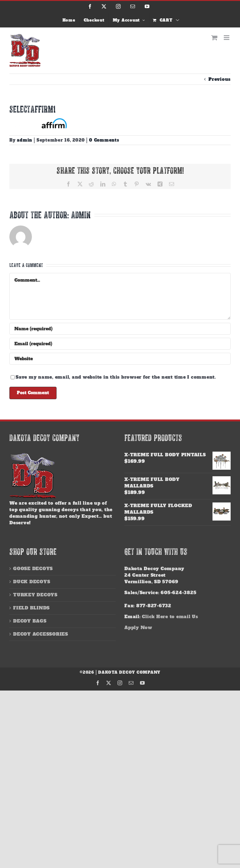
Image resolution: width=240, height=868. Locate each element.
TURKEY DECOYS (35, 595)
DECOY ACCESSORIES (41, 634)
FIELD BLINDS (31, 608)
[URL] (120, 359)
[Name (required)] (120, 329)
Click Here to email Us (170, 617)
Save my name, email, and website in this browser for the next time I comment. (116, 377)
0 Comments (104, 140)
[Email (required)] (120, 344)
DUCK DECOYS (32, 582)
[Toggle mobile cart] (215, 38)
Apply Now (138, 628)
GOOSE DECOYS (33, 569)
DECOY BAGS (30, 621)
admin (25, 140)
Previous (220, 79)
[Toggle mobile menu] (227, 38)
